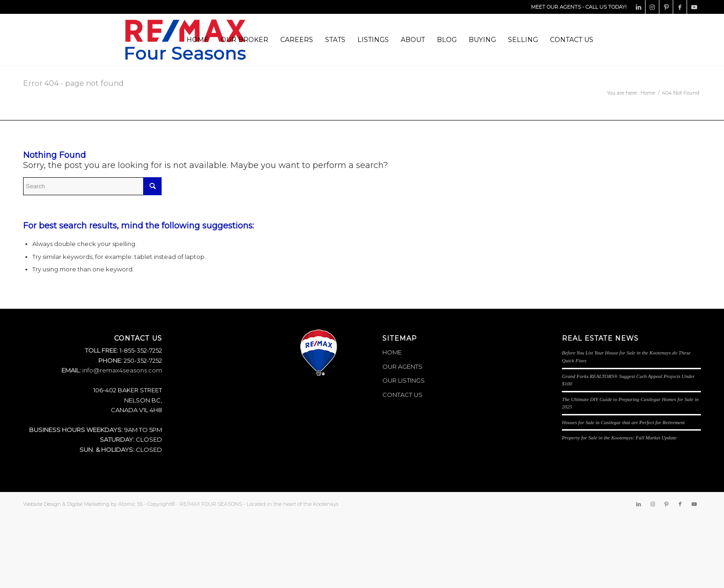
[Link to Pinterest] (666, 7)
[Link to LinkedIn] (638, 7)
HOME (392, 352)
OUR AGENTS (402, 366)
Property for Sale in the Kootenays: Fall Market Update (619, 438)
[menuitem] (198, 40)
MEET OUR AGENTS (556, 7)
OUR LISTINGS (404, 380)
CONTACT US (402, 395)
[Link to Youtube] (694, 7)
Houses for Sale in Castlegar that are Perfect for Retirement (623, 422)
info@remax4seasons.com (122, 370)
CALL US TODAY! (606, 7)
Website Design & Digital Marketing (66, 504)
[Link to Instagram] (652, 7)
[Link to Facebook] (680, 7)
